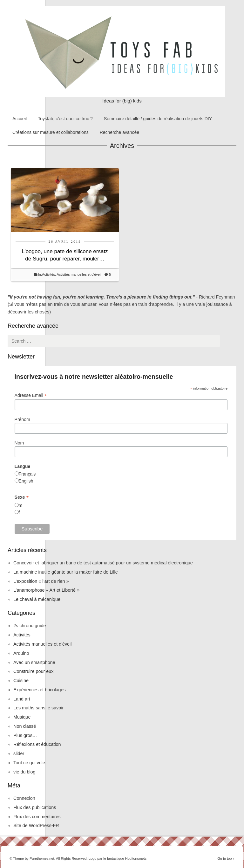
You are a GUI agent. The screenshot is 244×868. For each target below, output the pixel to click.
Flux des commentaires (37, 817)
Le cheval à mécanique (37, 599)
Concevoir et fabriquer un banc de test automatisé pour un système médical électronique (103, 563)
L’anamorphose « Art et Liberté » (46, 590)
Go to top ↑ (226, 858)
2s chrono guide (30, 626)
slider (19, 753)
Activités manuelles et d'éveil (79, 274)
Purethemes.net (42, 858)
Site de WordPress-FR (36, 825)
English (26, 481)
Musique (22, 717)
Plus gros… (25, 735)
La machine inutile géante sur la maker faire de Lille (66, 572)
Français (27, 474)
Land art (22, 699)
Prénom (22, 419)
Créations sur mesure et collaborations (51, 132)
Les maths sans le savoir (38, 708)
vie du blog (24, 772)
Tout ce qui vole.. (30, 763)
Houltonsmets (136, 858)
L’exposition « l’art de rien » (41, 581)
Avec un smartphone (34, 662)
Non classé (25, 726)
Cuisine (21, 681)
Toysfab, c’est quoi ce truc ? (65, 119)
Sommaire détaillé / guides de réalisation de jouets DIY (158, 119)
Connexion (24, 798)
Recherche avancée (120, 132)
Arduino (21, 653)
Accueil (20, 119)
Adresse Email (31, 395)
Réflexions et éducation (37, 744)
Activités (48, 274)
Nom (19, 443)
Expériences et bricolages (40, 690)
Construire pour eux (33, 671)
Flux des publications (35, 807)
